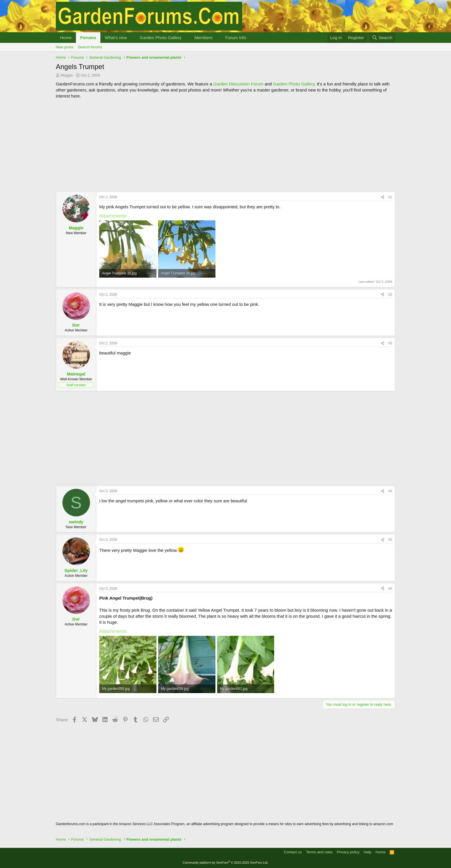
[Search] (382, 38)
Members (203, 38)
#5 (390, 540)
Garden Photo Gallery (161, 38)
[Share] (383, 197)
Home (66, 38)
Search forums (90, 47)
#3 (390, 343)
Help (368, 852)
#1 (390, 197)
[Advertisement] (225, 145)
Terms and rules (319, 852)
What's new (116, 38)
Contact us (293, 852)
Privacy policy (348, 852)
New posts (65, 47)
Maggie (67, 75)
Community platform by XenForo (225, 863)
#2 (390, 295)
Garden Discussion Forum (238, 84)
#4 (390, 491)
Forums (88, 38)
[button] (131, 38)
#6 (390, 589)
